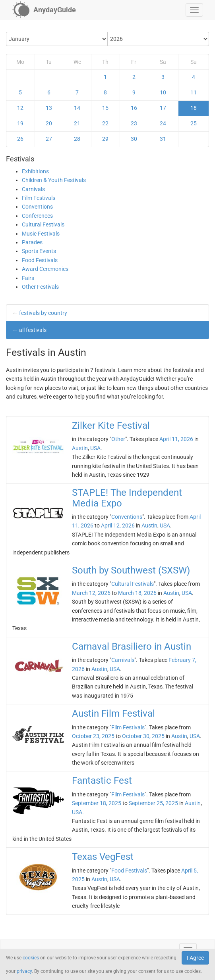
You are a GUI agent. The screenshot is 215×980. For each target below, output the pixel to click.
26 (20, 139)
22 (105, 123)
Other (118, 439)
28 (77, 139)
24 (163, 123)
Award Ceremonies (45, 269)
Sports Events (39, 251)
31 (163, 139)
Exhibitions (35, 171)
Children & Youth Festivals (54, 180)
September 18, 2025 (97, 803)
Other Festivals (40, 287)
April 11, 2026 (176, 439)
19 (20, 123)
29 (105, 139)
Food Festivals (40, 260)
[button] (194, 10)
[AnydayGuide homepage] (44, 10)
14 (77, 108)
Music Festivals (41, 234)
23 (134, 123)
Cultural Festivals (43, 224)
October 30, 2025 (143, 736)
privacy (24, 971)
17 (163, 108)
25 (194, 123)
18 (194, 108)
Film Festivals (39, 198)
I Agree (195, 958)
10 (163, 92)
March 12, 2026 (91, 593)
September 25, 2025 (153, 803)
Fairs (28, 278)
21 (77, 123)
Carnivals (33, 189)
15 (105, 108)
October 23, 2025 (93, 736)
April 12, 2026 (118, 525)
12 (20, 108)
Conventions (37, 207)
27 (49, 139)
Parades (32, 242)
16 (134, 108)
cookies (31, 958)
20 (49, 123)
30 (134, 139)
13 (49, 108)
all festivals (33, 330)
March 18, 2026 (137, 593)
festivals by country (43, 313)
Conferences (37, 216)
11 (194, 92)
